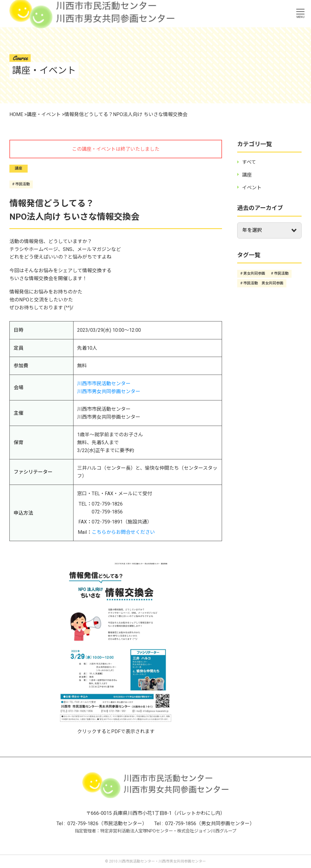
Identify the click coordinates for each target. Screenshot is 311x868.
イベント (252, 188)
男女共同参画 (254, 273)
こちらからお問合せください (123, 532)
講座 (19, 168)
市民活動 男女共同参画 (263, 283)
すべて (249, 162)
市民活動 (22, 184)
